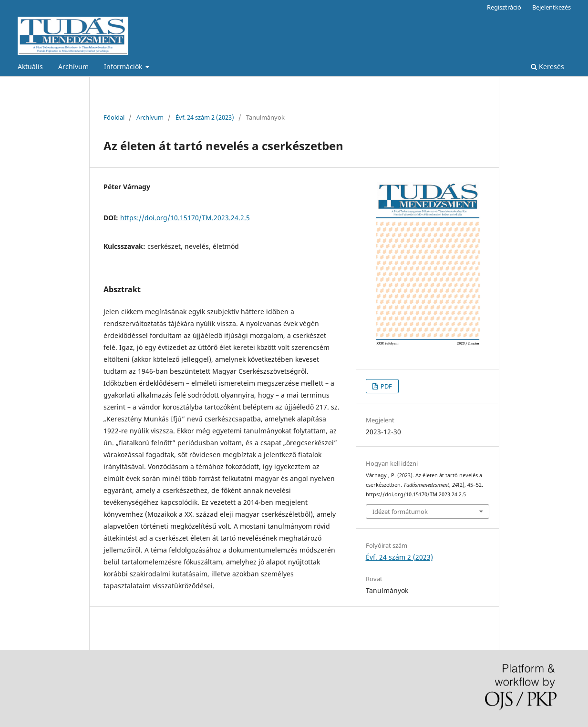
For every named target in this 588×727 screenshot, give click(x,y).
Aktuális (30, 67)
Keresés (547, 67)
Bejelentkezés (552, 7)
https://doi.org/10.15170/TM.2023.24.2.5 (185, 218)
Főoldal (114, 117)
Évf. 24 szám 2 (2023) (205, 117)
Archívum (73, 67)
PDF (386, 386)
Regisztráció (504, 7)
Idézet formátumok (400, 512)
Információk (124, 67)
